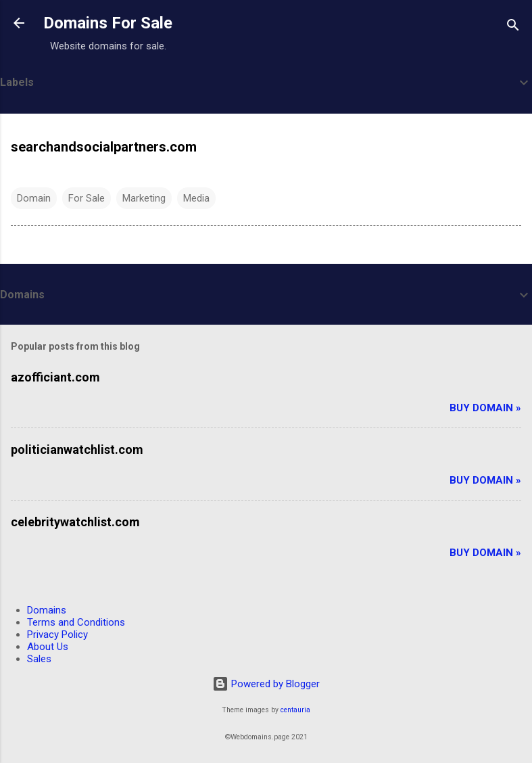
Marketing (144, 198)
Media (196, 198)
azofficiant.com (55, 377)
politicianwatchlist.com (77, 449)
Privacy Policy (57, 634)
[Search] (513, 27)
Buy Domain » (485, 408)
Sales (39, 659)
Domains (47, 610)
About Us (48, 647)
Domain (34, 198)
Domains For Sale (108, 23)
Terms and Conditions (76, 622)
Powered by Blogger (266, 684)
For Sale (87, 198)
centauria (295, 710)
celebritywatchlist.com (75, 522)
